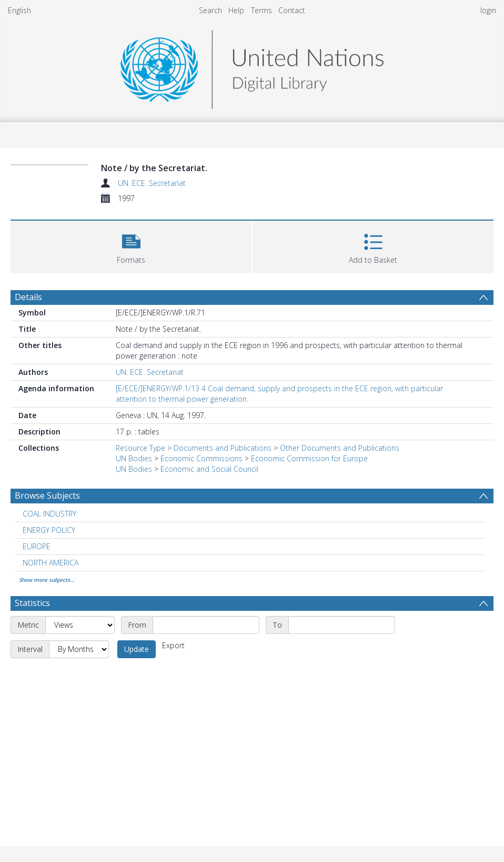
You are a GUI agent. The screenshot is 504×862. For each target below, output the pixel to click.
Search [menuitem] (210, 10)
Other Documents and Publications (340, 448)
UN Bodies (134, 458)
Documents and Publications (223, 448)
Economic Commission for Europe (309, 458)
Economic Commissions (201, 458)
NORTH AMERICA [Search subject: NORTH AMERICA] (51, 563)
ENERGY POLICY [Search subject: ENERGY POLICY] (49, 530)
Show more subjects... (47, 580)
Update (137, 649)
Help (236, 10)
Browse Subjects (47, 496)
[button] (131, 246)
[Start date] (206, 625)
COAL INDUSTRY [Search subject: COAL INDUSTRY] (49, 514)
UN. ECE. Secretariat (152, 183)
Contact (292, 10)
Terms (261, 10)
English (19, 10)
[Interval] (79, 649)
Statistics (32, 603)
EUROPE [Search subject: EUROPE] (37, 546)
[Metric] (80, 625)
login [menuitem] (488, 10)
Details (28, 297)
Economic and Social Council (209, 469)
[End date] (342, 625)
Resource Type (140, 448)
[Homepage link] (252, 67)
